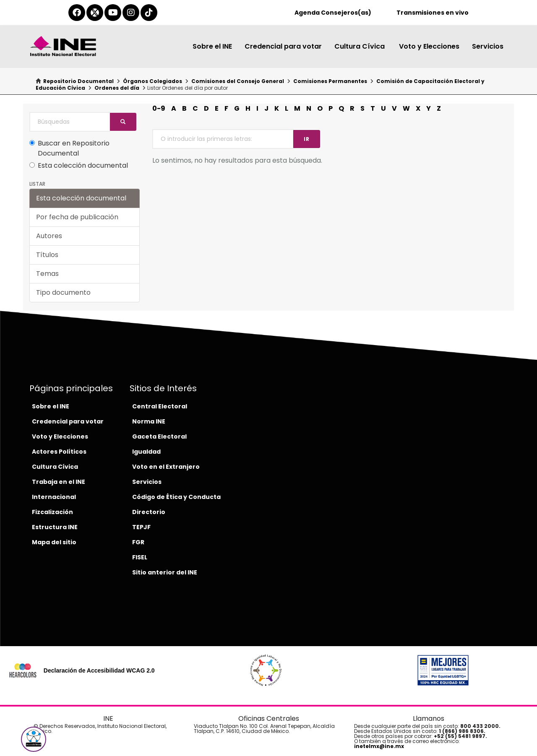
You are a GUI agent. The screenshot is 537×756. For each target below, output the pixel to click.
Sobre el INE (212, 46)
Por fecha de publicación (77, 217)
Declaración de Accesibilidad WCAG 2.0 (99, 670)
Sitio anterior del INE (165, 572)
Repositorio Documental (78, 81)
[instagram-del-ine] (131, 13)
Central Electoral (160, 406)
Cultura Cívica (360, 46)
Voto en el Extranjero (166, 467)
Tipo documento (63, 292)
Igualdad (146, 452)
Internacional (54, 497)
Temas (47, 274)
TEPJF (141, 527)
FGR (138, 542)
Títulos (47, 255)
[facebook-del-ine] (77, 13)
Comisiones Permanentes (330, 81)
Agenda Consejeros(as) (333, 13)
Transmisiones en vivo (433, 13)
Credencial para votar (283, 46)
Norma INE (149, 421)
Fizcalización (52, 512)
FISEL (140, 557)
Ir (307, 139)
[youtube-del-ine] (113, 13)
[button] (34, 739)
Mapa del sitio (54, 542)
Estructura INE (55, 527)
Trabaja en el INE (59, 482)
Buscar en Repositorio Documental (69, 148)
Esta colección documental (79, 165)
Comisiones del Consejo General (238, 81)
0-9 (159, 108)
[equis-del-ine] (95, 13)
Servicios (488, 46)
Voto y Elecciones (429, 46)
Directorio (149, 512)
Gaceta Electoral (159, 436)
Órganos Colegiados (152, 81)
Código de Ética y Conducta (176, 497)
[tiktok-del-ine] (149, 13)
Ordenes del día (117, 88)
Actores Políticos (59, 452)
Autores (49, 236)
